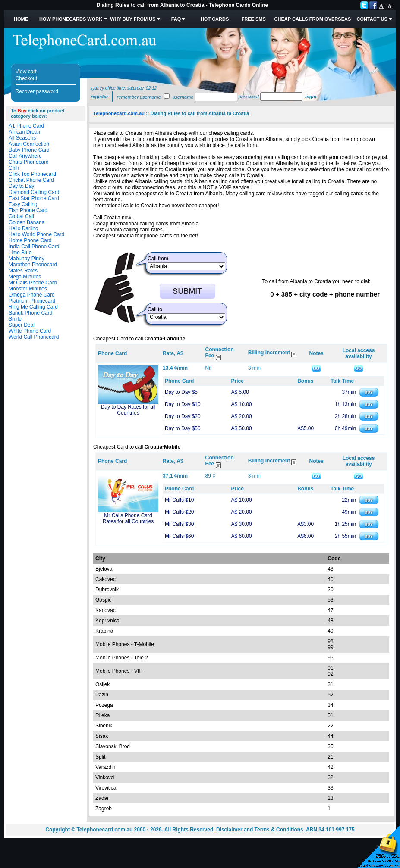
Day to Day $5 (181, 392)
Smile (15, 319)
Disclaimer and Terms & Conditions (260, 830)
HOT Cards (215, 19)
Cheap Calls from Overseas (313, 19)
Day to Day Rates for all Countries (128, 410)
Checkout (27, 78)
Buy (22, 111)
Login (311, 97)
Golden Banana (27, 222)
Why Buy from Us (133, 19)
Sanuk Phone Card (30, 313)
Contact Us (372, 19)
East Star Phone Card (34, 198)
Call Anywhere (25, 156)
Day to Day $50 (183, 428)
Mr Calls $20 (179, 512)
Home (21, 19)
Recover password (37, 91)
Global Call (21, 216)
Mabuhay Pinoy (27, 259)
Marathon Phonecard (33, 265)
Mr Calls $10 (179, 500)
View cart (26, 72)
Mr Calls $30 (179, 524)
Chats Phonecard (29, 162)
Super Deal (22, 325)
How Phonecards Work (71, 19)
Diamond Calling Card (34, 192)
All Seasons (22, 138)
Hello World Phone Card (36, 234)
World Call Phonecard (34, 337)
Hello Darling (24, 228)
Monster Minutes (28, 289)
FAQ (176, 19)
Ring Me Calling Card (33, 307)
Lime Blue (20, 253)
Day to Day (21, 186)
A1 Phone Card (26, 126)
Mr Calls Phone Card (33, 283)
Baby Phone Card (29, 150)
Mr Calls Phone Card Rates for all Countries (128, 518)
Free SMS (254, 19)
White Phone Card (30, 331)
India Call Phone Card (34, 247)
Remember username (139, 97)
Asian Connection (29, 144)
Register (99, 97)
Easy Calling (23, 204)
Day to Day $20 (183, 416)
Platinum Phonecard (32, 301)
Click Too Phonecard (32, 174)
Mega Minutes (25, 277)
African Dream (25, 132)
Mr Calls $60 (179, 536)
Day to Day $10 (183, 404)
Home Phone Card (30, 240)
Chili (14, 168)
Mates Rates (23, 271)
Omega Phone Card (32, 295)
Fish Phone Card (28, 210)
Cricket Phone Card (31, 180)
